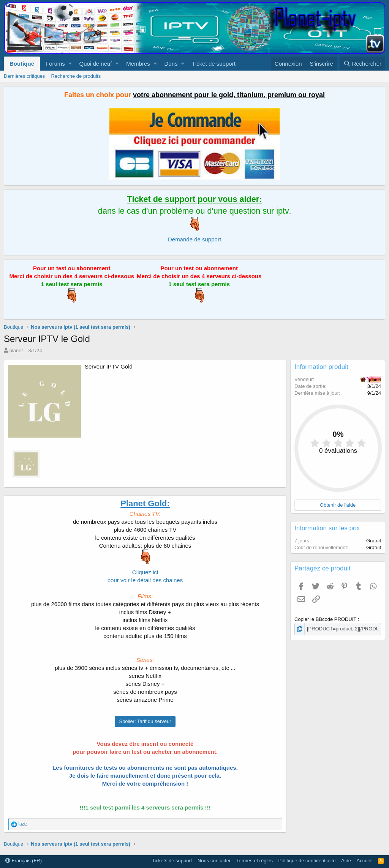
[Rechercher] (362, 64)
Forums (55, 64)
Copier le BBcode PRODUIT (326, 619)
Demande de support (194, 239)
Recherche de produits (76, 76)
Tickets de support (172, 861)
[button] (70, 64)
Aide (346, 861)
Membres (138, 64)
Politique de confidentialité (307, 861)
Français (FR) (24, 861)
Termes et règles (255, 861)
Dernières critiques (24, 76)
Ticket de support (214, 64)
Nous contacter (214, 861)
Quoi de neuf (96, 64)
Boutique (22, 64)
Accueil (365, 861)
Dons (171, 64)
